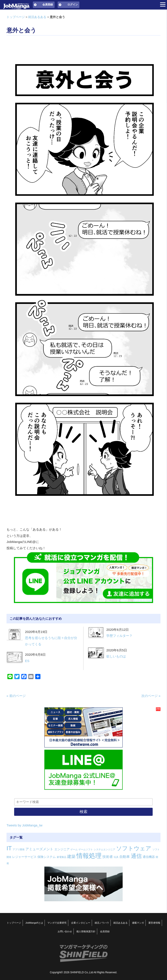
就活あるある (37, 17)
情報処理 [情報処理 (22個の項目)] (89, 856)
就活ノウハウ (102, 923)
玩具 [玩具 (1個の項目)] (116, 857)
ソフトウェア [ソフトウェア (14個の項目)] (134, 848)
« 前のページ (16, 696)
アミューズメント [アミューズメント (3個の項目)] (39, 849)
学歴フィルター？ (119, 636)
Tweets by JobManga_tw (24, 825)
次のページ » (151, 696)
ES (27, 661)
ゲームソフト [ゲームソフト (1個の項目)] (86, 849)
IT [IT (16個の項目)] (9, 848)
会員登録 (48, 5)
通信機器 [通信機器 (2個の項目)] (149, 857)
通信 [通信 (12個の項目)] (136, 856)
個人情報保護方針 (86, 931)
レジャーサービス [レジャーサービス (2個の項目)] (24, 857)
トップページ (16, 17)
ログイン (73, 5)
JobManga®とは (34, 923)
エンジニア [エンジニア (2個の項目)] (62, 849)
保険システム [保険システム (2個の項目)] (47, 857)
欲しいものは (116, 656)
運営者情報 (154, 923)
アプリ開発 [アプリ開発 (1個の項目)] (19, 849)
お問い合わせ (65, 931)
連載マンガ (138, 923)
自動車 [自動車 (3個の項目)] (125, 857)
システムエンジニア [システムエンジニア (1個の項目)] (104, 849)
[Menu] (163, 4)
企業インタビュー (81, 923)
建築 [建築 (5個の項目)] (71, 856)
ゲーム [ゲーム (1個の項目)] (74, 849)
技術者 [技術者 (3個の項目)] (108, 857)
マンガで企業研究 (57, 923)
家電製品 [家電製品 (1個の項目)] (62, 857)
